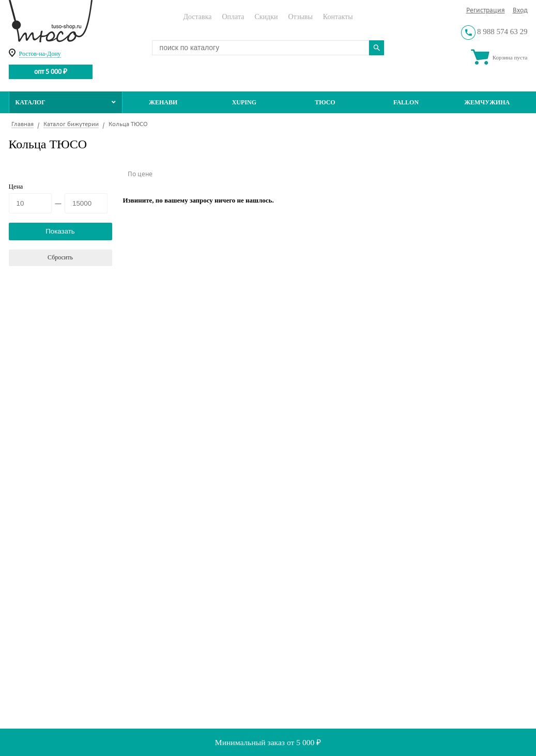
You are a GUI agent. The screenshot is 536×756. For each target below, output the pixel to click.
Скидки (266, 17)
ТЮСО (325, 102)
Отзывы (300, 17)
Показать (60, 231)
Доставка (197, 17)
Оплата (233, 17)
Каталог (66, 102)
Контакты (338, 17)
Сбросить (60, 257)
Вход (520, 11)
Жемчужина (487, 102)
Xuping (244, 102)
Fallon (406, 102)
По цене (140, 174)
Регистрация (486, 11)
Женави (163, 102)
